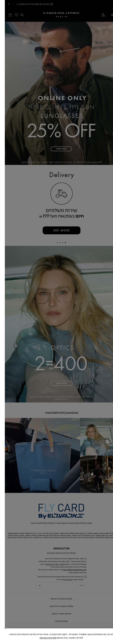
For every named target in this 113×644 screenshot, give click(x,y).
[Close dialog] (110, 631)
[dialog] (56, 322)
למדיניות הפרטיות (43, 638)
